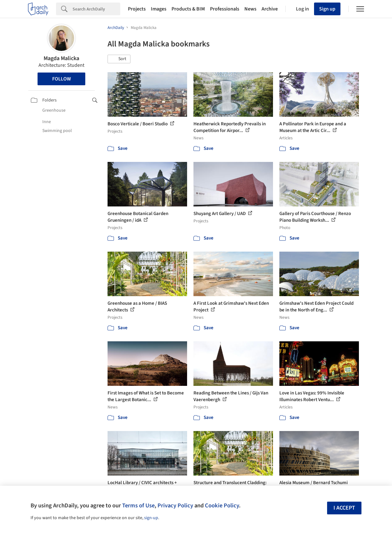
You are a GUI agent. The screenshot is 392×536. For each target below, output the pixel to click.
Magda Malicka (61, 58)
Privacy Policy (175, 505)
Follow (62, 79)
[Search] (96, 9)
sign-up (151, 518)
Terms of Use (138, 505)
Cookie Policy (222, 505)
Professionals (225, 9)
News (250, 9)
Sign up (327, 9)
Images (159, 9)
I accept (344, 508)
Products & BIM (188, 9)
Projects (137, 9)
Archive (270, 9)
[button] (119, 59)
